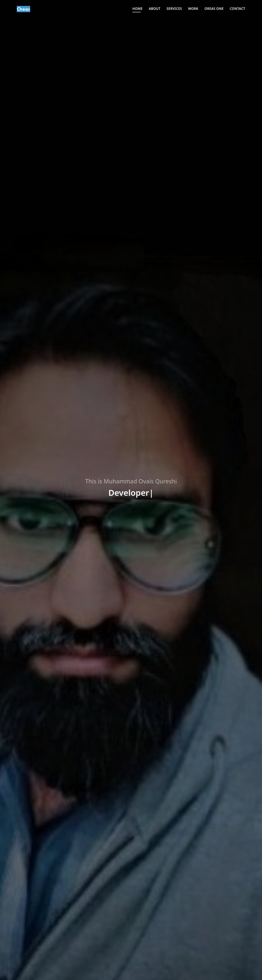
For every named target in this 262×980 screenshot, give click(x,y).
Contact (237, 9)
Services (174, 9)
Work (193, 9)
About (155, 9)
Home (138, 9)
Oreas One (214, 9)
